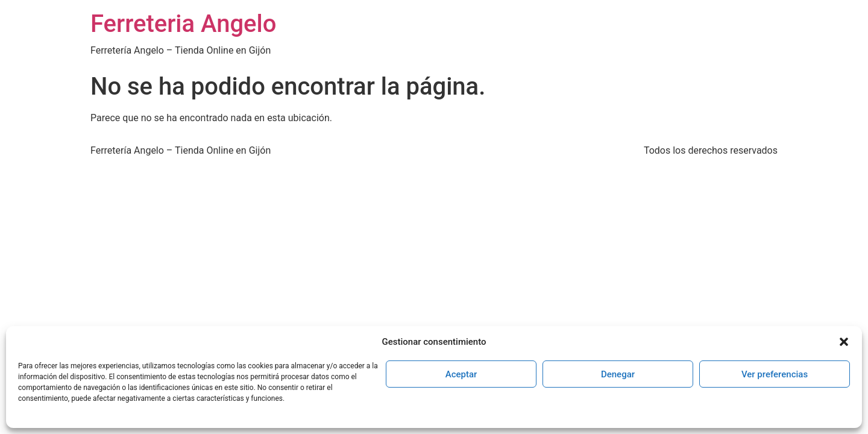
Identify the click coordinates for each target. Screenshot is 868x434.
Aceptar (461, 374)
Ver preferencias (775, 374)
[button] (844, 342)
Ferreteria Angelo (183, 24)
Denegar (618, 374)
